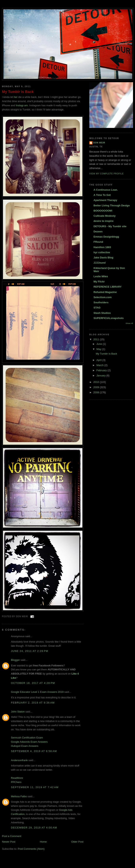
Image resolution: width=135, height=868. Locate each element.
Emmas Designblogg (106, 237)
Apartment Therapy (105, 200)
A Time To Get (102, 195)
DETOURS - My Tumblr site (110, 226)
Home (43, 842)
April (99, 360)
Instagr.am (22, 105)
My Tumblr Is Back (18, 92)
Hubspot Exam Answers (25, 746)
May (99, 349)
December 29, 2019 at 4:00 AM (34, 828)
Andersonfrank (19, 760)
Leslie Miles (101, 276)
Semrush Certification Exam (27, 738)
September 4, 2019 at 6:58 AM (34, 751)
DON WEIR (99, 143)
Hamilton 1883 (102, 247)
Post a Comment (12, 836)
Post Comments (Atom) (31, 849)
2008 (97, 392)
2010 (97, 382)
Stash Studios (102, 313)
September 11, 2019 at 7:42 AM (35, 787)
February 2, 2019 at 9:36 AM (33, 703)
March (100, 365)
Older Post (77, 842)
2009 (97, 387)
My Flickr (99, 282)
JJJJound (100, 263)
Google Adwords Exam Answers (29, 742)
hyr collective (102, 252)
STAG (97, 308)
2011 (97, 339)
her (16, 97)
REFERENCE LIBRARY (108, 287)
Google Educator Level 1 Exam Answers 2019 (37, 692)
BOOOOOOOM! (103, 211)
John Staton (18, 712)
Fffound (98, 242)
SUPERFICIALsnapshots (109, 318)
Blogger (15, 660)
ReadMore (17, 778)
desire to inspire (103, 221)
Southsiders (101, 302)
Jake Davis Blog (103, 258)
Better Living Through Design (112, 205)
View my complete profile (107, 174)
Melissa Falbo (19, 796)
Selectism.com (103, 297)
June (100, 344)
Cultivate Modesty (105, 216)
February (102, 370)
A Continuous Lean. (106, 190)
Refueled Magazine (105, 292)
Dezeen (98, 231)
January (101, 376)
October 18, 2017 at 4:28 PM (33, 683)
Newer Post (9, 842)
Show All (129, 323)
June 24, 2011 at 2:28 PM (30, 651)
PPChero (16, 782)
